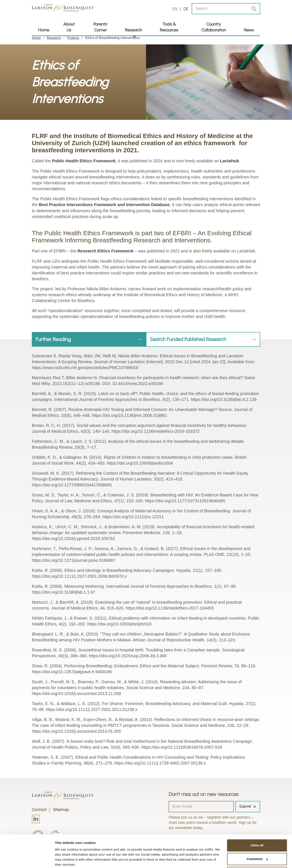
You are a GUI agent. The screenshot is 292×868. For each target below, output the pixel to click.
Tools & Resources (169, 27)
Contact (39, 809)
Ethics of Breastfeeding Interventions (112, 38)
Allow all (257, 829)
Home (44, 30)
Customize (257, 843)
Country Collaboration (214, 27)
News (249, 30)
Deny (257, 856)
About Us (69, 27)
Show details (65, 860)
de (186, 9)
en (175, 9)
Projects (73, 38)
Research (134, 30)
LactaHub (229, 161)
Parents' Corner (101, 27)
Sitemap (61, 809)
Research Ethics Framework (106, 251)
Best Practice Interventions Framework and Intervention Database (104, 204)
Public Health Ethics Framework (84, 161)
